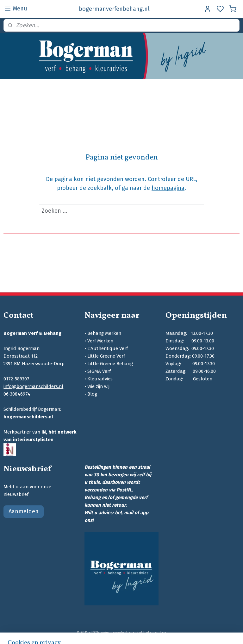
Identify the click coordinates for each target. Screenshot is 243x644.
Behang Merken (104, 333)
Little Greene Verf (106, 356)
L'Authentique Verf (108, 348)
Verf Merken (100, 341)
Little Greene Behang (110, 364)
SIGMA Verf (99, 371)
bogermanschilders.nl (28, 417)
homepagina (168, 188)
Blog (92, 394)
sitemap (152, 632)
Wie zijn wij (98, 386)
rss (164, 632)
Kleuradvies (100, 379)
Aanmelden (24, 511)
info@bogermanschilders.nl (33, 386)
